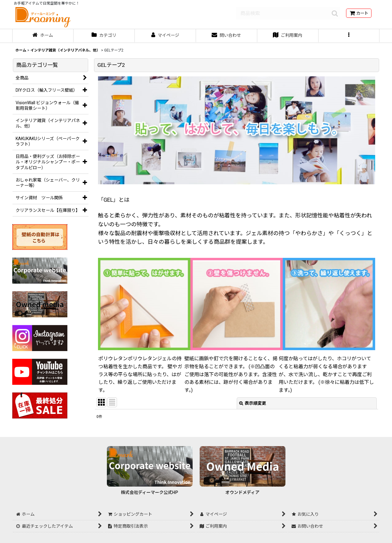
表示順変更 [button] (253, 403)
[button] (349, 36)
